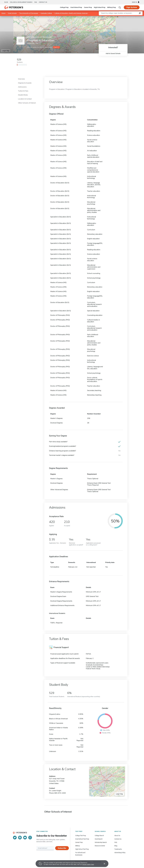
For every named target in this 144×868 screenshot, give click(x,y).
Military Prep (112, 7)
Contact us (43, 2)
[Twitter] (15, 838)
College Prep (64, 7)
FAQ (36, 2)
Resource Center (100, 846)
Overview (21, 79)
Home (3, 13)
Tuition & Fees (23, 91)
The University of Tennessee (29, 13)
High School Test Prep (82, 849)
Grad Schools (12, 13)
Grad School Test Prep (82, 839)
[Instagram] (30, 838)
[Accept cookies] (103, 864)
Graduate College (46, 13)
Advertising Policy (120, 853)
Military (78, 846)
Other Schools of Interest (27, 103)
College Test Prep (81, 836)
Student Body (23, 95)
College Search (99, 836)
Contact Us (118, 839)
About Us (117, 836)
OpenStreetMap (130, 17)
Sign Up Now (132, 7)
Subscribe (62, 848)
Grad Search (99, 839)
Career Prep (88, 7)
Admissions (22, 87)
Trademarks (118, 849)
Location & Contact (25, 99)
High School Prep (100, 7)
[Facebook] (20, 838)
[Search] (120, 7)
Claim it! (56, 47)
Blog (6, 2)
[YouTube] (25, 838)
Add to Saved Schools (113, 54)
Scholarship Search (101, 842)
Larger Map (6, 51)
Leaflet (120, 17)
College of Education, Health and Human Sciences (71, 13)
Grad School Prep (76, 7)
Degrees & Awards (25, 83)
